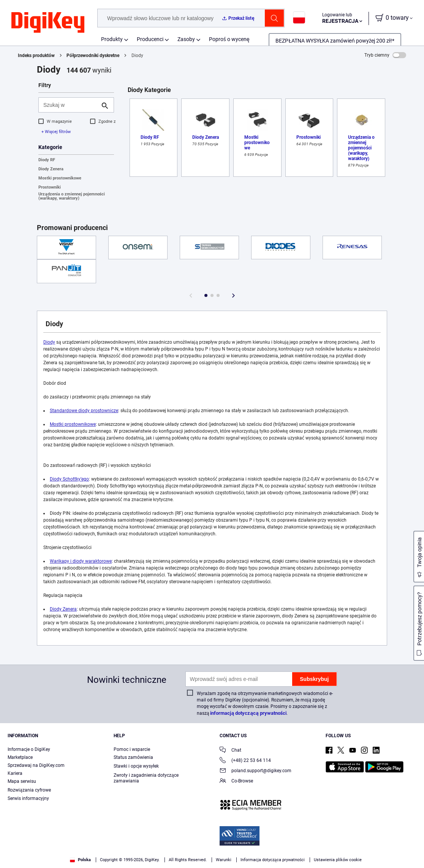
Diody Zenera (51, 169)
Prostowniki (50, 187)
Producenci (150, 39)
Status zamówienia (133, 757)
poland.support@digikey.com (256, 771)
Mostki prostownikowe (60, 178)
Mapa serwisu (22, 781)
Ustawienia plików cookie (338, 860)
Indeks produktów (36, 56)
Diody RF (47, 160)
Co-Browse (236, 782)
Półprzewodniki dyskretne (93, 56)
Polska (80, 860)
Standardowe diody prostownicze (84, 411)
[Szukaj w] (70, 105)
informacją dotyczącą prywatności (248, 713)
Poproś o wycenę (229, 39)
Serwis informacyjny (28, 798)
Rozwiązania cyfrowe (29, 790)
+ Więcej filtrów (56, 132)
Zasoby (186, 39)
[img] (48, 23)
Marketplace (20, 757)
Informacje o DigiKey (29, 749)
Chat (230, 751)
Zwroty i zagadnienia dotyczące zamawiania (146, 778)
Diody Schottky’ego (69, 479)
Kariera (15, 773)
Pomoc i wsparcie (132, 749)
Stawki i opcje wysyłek (136, 766)
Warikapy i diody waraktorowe (81, 561)
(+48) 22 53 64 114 (245, 761)
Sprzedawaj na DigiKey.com (36, 765)
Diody (49, 342)
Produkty (112, 39)
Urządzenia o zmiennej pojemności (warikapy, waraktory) (72, 196)
